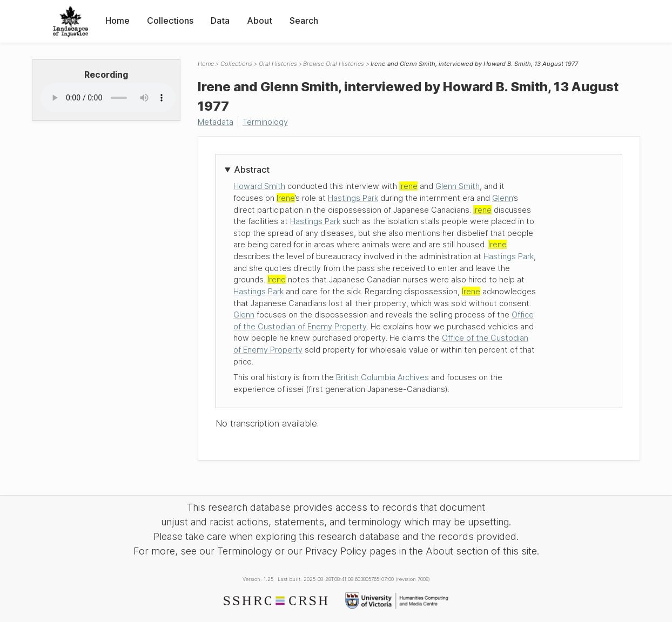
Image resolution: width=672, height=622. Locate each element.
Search (304, 21)
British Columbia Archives (382, 377)
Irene (408, 186)
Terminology (265, 122)
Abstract (252, 170)
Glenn (503, 198)
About (260, 21)
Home (117, 21)
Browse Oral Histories (334, 64)
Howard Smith (259, 186)
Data (220, 21)
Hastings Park (353, 198)
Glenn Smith (458, 186)
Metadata (216, 122)
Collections (170, 21)
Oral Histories (278, 64)
